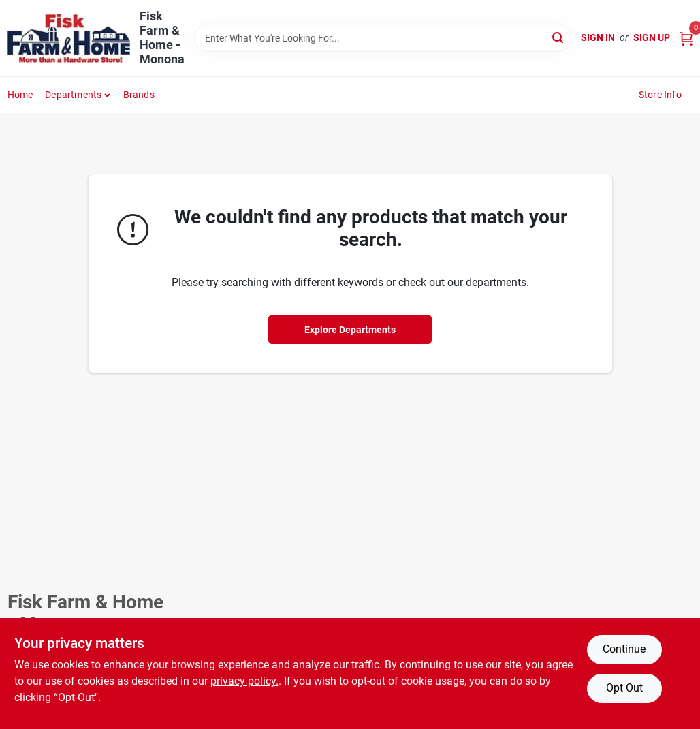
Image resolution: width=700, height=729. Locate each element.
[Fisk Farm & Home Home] (69, 38)
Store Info (660, 95)
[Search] (559, 37)
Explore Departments (350, 330)
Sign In (598, 37)
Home (20, 95)
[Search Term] (383, 38)
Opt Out (624, 688)
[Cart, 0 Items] (686, 38)
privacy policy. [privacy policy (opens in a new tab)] (244, 681)
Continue (624, 649)
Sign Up (652, 37)
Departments (73, 95)
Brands (139, 95)
